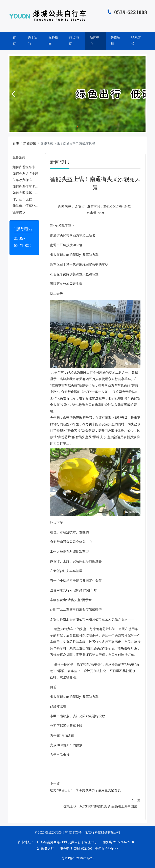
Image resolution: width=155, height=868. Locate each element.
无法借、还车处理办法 (29, 206)
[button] (13, 94)
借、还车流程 (22, 199)
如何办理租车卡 (24, 167)
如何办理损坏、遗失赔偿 (30, 193)
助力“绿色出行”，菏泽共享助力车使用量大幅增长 (85, 790)
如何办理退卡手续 (25, 173)
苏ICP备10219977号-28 (77, 858)
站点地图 (74, 41)
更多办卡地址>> (106, 849)
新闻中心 (95, 41)
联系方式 (136, 41)
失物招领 (115, 41)
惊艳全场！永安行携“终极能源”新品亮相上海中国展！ (102, 806)
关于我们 (32, 41)
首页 (14, 41)
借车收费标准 (22, 180)
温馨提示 (19, 212)
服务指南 (53, 41)
